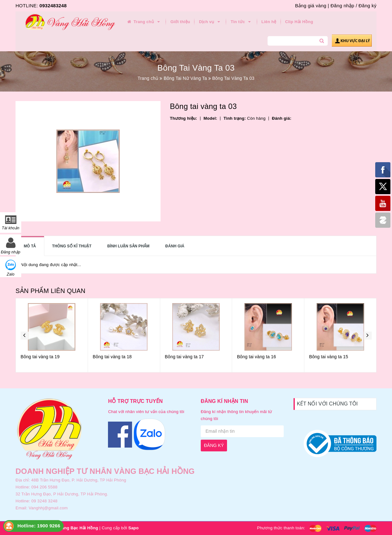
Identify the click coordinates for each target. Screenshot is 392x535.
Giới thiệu (180, 22)
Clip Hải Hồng (299, 22)
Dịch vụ (210, 22)
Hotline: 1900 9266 (39, 526)
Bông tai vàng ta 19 (40, 357)
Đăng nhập (342, 6)
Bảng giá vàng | (312, 6)
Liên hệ (269, 22)
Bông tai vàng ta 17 (184, 357)
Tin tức (241, 22)
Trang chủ (144, 22)
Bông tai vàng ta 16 (256, 357)
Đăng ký (367, 6)
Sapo (133, 528)
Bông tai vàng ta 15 (329, 357)
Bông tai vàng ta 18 (112, 357)
